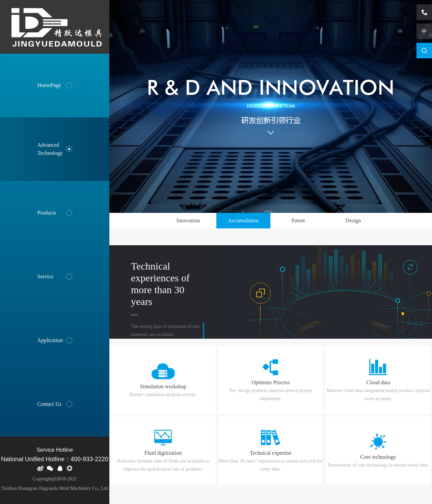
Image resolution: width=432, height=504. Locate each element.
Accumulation (243, 220)
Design (353, 220)
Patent (298, 220)
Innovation (188, 220)
